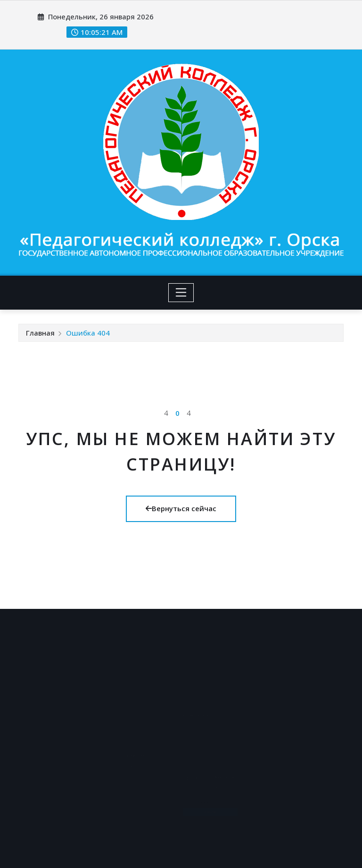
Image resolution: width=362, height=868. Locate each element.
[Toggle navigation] (181, 293)
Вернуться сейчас (181, 508)
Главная (40, 333)
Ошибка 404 (88, 333)
